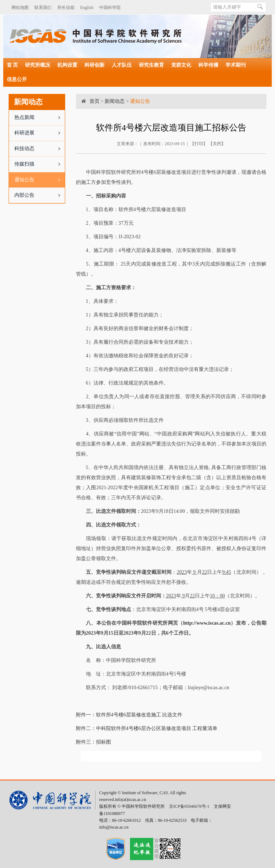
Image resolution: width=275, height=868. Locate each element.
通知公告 (40, 180)
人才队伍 (122, 65)
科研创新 (95, 65)
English (87, 8)
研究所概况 (38, 65)
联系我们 (43, 8)
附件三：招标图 (93, 742)
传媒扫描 (40, 164)
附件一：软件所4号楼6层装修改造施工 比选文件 (129, 715)
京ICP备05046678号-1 (189, 806)
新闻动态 (115, 101)
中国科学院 (110, 8)
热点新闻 (40, 118)
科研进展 (40, 133)
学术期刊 (236, 65)
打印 (199, 144)
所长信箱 (66, 8)
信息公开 (17, 79)
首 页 (13, 65)
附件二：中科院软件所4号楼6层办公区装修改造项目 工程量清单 (147, 728)
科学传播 (208, 65)
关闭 (217, 144)
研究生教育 (151, 65)
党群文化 (181, 65)
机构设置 (67, 65)
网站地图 (20, 8)
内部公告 (40, 195)
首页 (95, 101)
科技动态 (40, 149)
